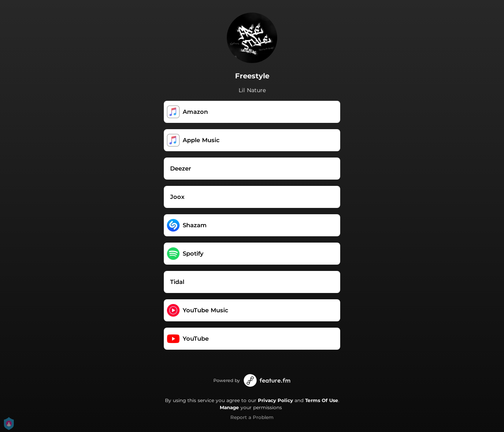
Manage (229, 407)
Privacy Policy (275, 400)
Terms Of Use (322, 400)
